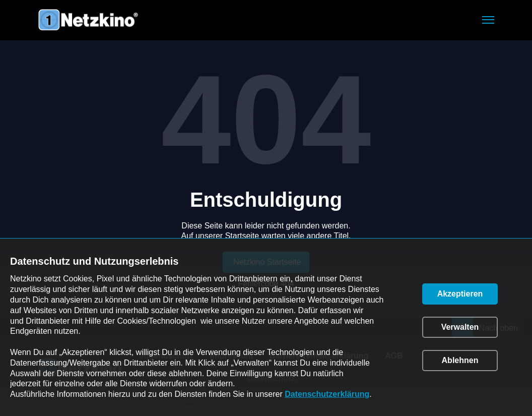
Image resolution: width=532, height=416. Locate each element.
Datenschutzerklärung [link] (327, 394)
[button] (488, 20)
